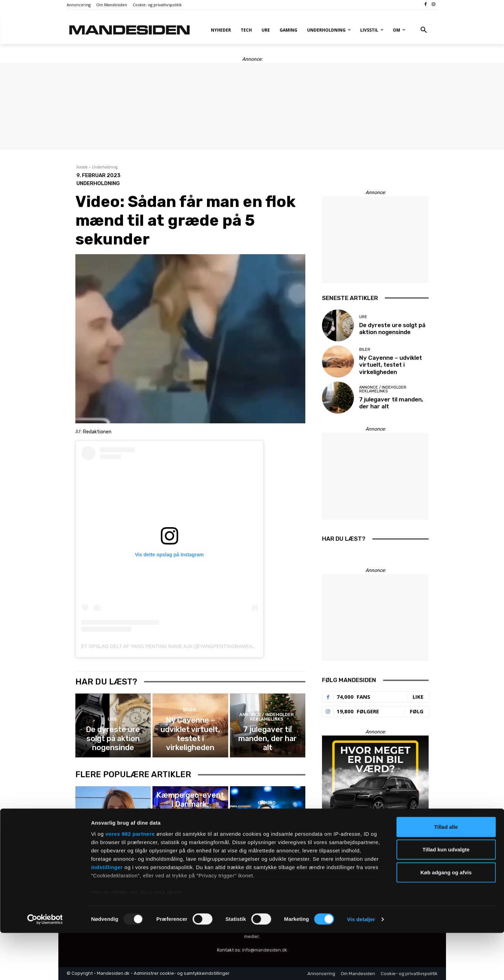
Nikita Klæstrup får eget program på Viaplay (113, 832)
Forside (82, 167)
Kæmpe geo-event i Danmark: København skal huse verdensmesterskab (190, 829)
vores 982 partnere (130, 881)
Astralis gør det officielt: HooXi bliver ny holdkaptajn (268, 829)
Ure (112, 731)
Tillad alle (446, 874)
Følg (417, 711)
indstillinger (107, 914)
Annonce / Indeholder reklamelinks (267, 729)
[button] (424, 30)
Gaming (189, 814)
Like (418, 697)
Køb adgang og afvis (446, 919)
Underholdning (105, 167)
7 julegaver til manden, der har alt (268, 742)
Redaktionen (97, 432)
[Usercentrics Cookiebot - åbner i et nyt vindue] (45, 966)
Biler (189, 725)
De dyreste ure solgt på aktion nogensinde (113, 742)
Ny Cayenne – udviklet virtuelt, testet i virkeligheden (190, 739)
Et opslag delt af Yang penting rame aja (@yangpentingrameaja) (171, 646)
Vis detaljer (361, 966)
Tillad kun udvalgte (446, 896)
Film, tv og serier (112, 820)
